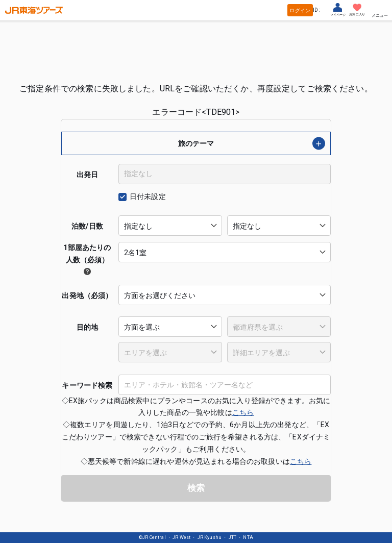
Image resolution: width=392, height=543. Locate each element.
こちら (243, 412)
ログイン (300, 10)
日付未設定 (148, 196)
